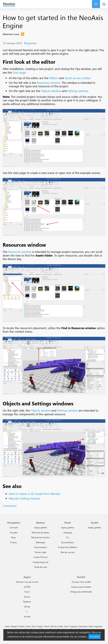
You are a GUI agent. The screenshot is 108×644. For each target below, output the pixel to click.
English (40, 626)
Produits (13, 542)
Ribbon (54, 78)
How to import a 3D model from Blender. (35, 494)
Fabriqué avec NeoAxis (41, 537)
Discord (27, 597)
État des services (68, 552)
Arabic (7, 626)
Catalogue (68, 532)
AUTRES (27, 587)
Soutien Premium (41, 557)
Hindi (66, 626)
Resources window (24, 245)
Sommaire (14, 527)
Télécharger (40, 542)
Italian (91, 626)
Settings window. (78, 91)
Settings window (67, 410)
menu (96, 4)
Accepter (95, 636)
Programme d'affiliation (68, 547)
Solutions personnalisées (81, 587)
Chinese (21, 626)
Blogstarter (30, 43)
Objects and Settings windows (38, 403)
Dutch (34, 626)
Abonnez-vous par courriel (27, 582)
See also (12, 486)
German (54, 626)
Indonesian (83, 626)
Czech (28, 626)
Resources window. (49, 83)
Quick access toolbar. (78, 78)
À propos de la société (81, 582)
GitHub (27, 607)
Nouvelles (13, 532)
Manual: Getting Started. (24, 498)
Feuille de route (40, 567)
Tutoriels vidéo (40, 552)
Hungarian (73, 626)
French (47, 626)
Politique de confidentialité (81, 592)
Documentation (41, 547)
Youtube (27, 616)
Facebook (27, 602)
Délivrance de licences (40, 532)
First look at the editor (29, 62)
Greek (61, 626)
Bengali (14, 626)
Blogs (13, 537)
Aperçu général (40, 527)
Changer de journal (40, 562)
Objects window (51, 91)
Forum (27, 592)
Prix (67, 537)
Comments (10, 506)
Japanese (98, 626)
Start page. (20, 72)
